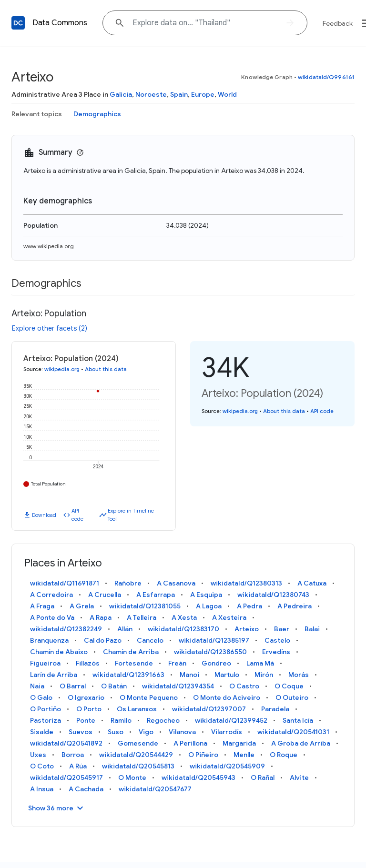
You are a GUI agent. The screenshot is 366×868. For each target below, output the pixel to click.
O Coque (289, 686)
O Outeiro (292, 697)
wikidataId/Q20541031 (293, 732)
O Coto (42, 766)
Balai (312, 629)
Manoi (189, 675)
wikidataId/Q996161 (326, 77)
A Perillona (190, 743)
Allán (125, 629)
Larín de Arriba (54, 675)
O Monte (132, 777)
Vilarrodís (227, 732)
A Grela (82, 606)
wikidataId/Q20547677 (155, 789)
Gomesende (138, 743)
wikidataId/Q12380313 (246, 583)
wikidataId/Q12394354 (178, 686)
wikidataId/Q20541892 (66, 743)
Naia (37, 686)
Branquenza (49, 640)
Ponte (86, 720)
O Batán (114, 686)
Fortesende (134, 663)
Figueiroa (45, 663)
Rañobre (128, 583)
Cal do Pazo (103, 640)
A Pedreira (295, 606)
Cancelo (150, 640)
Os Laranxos (137, 709)
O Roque (284, 755)
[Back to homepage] (18, 23)
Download (44, 515)
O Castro (244, 686)
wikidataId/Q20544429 (136, 755)
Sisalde (42, 732)
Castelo (277, 640)
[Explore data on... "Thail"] (205, 23)
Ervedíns (276, 652)
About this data (106, 369)
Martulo (227, 675)
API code (77, 515)
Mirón (264, 675)
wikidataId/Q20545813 (138, 766)
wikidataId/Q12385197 (214, 640)
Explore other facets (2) (50, 328)
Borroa (73, 755)
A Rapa (101, 617)
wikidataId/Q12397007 (209, 709)
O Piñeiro (203, 755)
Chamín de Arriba (131, 652)
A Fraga (42, 606)
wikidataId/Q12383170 (183, 629)
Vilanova (182, 732)
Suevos (81, 732)
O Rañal (263, 777)
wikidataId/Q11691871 (65, 583)
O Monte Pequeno (149, 697)
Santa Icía (298, 720)
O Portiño (46, 709)
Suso (116, 732)
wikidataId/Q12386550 (210, 652)
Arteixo (247, 629)
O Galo (41, 697)
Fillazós (88, 663)
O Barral (73, 686)
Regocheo (163, 720)
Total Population (48, 484)
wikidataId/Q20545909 (227, 766)
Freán (177, 663)
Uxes (38, 755)
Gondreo (216, 663)
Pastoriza (46, 720)
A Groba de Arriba (301, 743)
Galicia (121, 94)
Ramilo (121, 720)
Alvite (299, 777)
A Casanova (176, 583)
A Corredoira (51, 595)
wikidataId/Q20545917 (66, 777)
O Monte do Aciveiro (227, 697)
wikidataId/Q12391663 (128, 675)
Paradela (275, 709)
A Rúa (78, 766)
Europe (203, 94)
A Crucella (105, 595)
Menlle (244, 755)
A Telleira (142, 617)
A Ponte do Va (52, 617)
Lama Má (260, 663)
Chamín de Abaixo (59, 652)
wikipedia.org (62, 369)
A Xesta (184, 617)
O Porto (89, 709)
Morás (299, 675)
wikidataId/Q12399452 (231, 720)
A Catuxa (312, 583)
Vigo (146, 732)
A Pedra (249, 606)
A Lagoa (209, 606)
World (227, 94)
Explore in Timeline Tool (131, 515)
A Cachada (86, 789)
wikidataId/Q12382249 (66, 629)
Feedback (338, 23)
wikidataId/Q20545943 (198, 777)
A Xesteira (229, 617)
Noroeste (151, 94)
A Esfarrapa (156, 595)
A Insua (42, 789)
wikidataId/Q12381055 (145, 606)
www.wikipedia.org (49, 246)
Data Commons (60, 23)
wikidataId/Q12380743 (273, 595)
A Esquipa (206, 595)
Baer (282, 629)
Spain (179, 94)
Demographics (97, 114)
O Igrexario (86, 697)
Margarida (239, 743)
